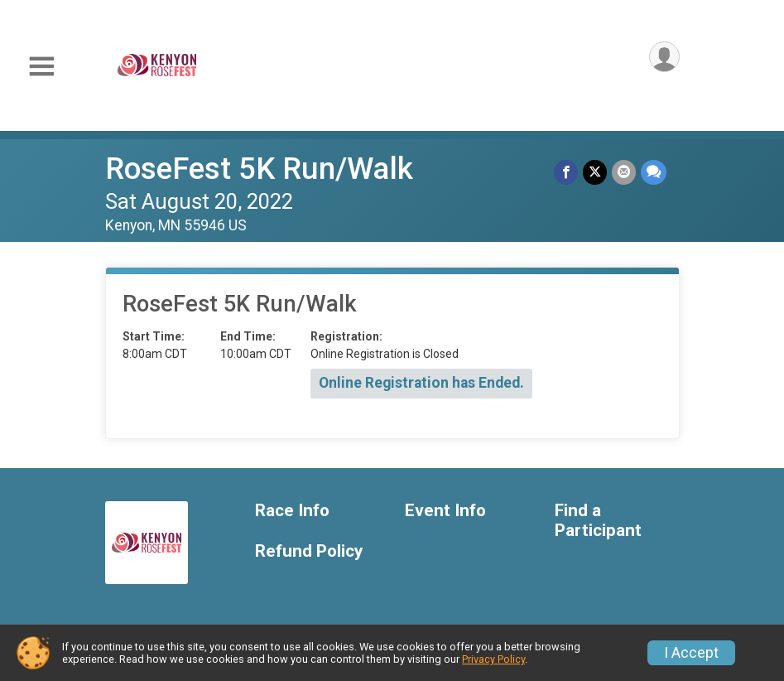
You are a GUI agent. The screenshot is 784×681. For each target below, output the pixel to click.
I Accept (691, 653)
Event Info (445, 511)
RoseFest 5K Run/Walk (259, 169)
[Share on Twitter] (595, 172)
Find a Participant (598, 521)
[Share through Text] (654, 172)
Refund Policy (309, 551)
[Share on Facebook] (566, 172)
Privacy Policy (493, 659)
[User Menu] (664, 57)
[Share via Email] (624, 172)
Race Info (292, 511)
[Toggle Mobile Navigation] (41, 67)
